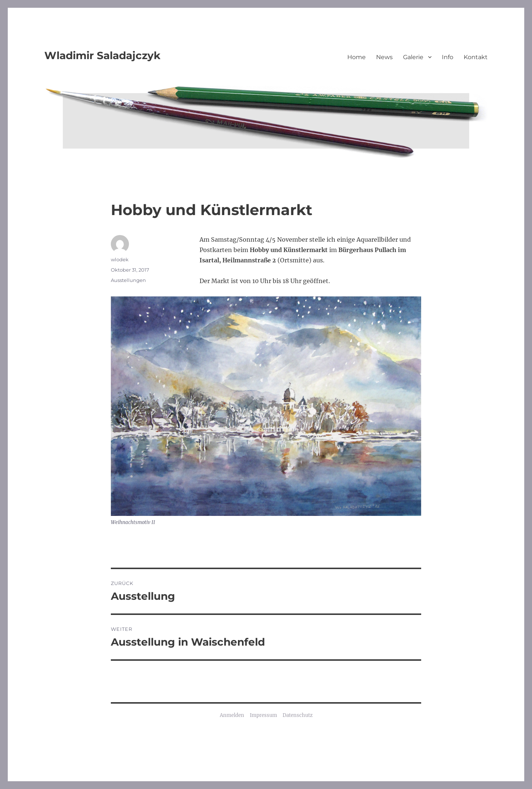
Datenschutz (298, 715)
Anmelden (232, 715)
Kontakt (476, 57)
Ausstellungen (128, 280)
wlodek (120, 259)
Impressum (263, 715)
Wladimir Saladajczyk (102, 55)
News (384, 57)
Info (448, 57)
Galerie (413, 57)
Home (357, 57)
